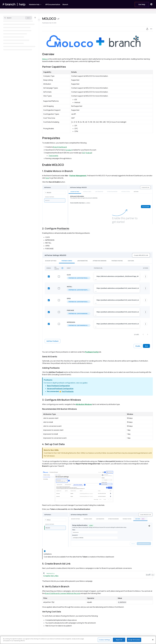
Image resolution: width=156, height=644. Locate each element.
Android (89, 153)
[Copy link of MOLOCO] (58, 19)
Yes (69, 639)
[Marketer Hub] (34, 4)
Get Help (142, 4)
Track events (53, 156)
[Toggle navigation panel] (39, 19)
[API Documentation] (53, 4)
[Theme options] (152, 4)
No (80, 639)
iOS (84, 153)
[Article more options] (151, 29)
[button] (18, 18)
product (69, 150)
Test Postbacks (68, 391)
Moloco (45, 59)
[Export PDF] (147, 29)
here (47, 178)
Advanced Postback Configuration (60, 389)
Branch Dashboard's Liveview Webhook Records (63, 593)
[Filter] (35, 18)
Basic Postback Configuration (58, 386)
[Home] (14, 4)
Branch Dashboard (60, 147)
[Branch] (65, 4)
